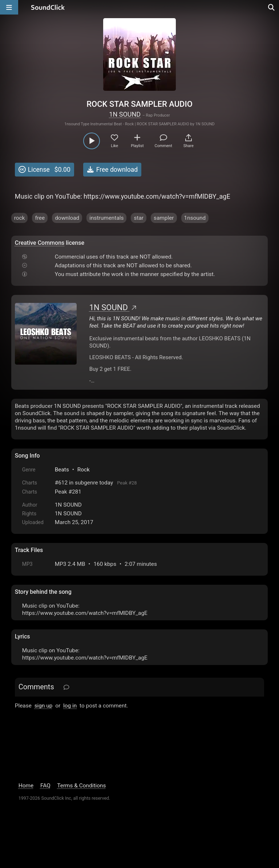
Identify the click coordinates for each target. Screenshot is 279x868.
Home (26, 786)
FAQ (45, 786)
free (40, 218)
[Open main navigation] (9, 7)
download (67, 218)
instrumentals (106, 218)
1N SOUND (125, 114)
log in (70, 706)
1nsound (195, 218)
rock (20, 218)
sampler (164, 218)
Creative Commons (40, 243)
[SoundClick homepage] (48, 7)
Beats (62, 470)
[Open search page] (272, 7)
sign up (44, 706)
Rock (84, 470)
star (139, 218)
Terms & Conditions (81, 786)
